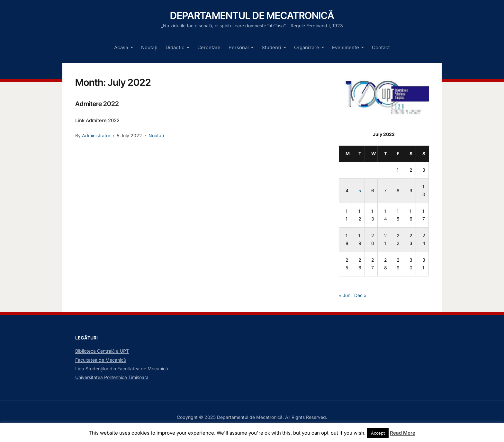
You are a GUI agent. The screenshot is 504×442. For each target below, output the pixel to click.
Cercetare (209, 47)
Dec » (360, 295)
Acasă (121, 47)
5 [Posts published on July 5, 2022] (360, 190)
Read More (403, 433)
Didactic (175, 47)
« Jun (345, 295)
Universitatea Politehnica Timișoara (112, 377)
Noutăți (149, 47)
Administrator (96, 135)
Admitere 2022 (97, 104)
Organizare (307, 47)
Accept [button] (378, 433)
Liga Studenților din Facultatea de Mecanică (122, 369)
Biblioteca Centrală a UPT (102, 351)
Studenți (271, 47)
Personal (239, 47)
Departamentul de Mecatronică (252, 15)
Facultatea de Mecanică (101, 360)
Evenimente (346, 47)
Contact (381, 47)
